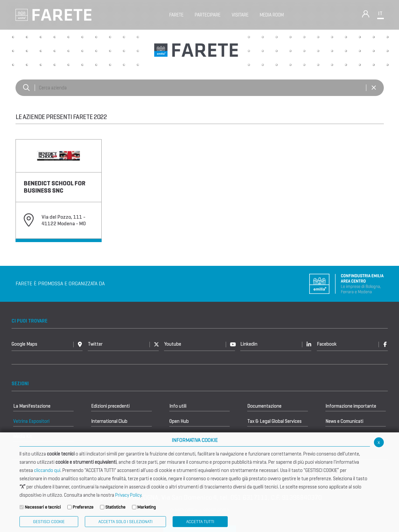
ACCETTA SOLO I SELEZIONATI (125, 522)
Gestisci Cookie (49, 522)
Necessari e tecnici (43, 507)
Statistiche (115, 507)
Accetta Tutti (200, 522)
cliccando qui (47, 470)
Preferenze (83, 507)
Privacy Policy (128, 495)
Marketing (147, 507)
